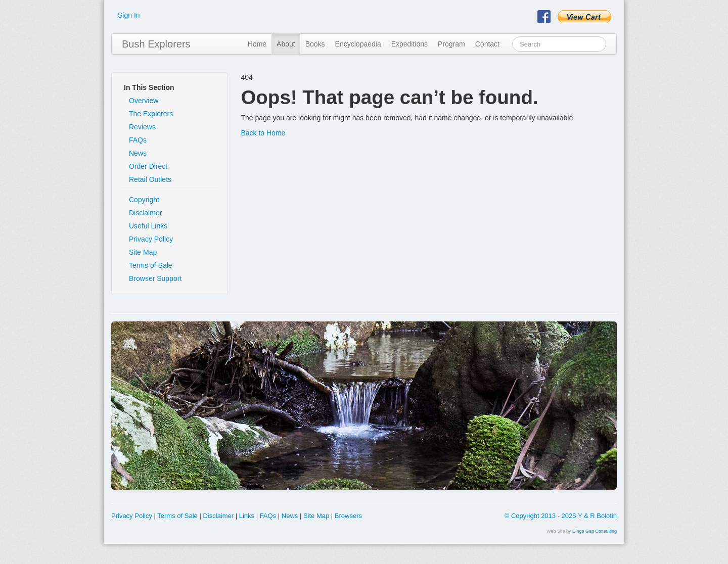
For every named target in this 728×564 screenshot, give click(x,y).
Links (247, 516)
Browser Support (155, 278)
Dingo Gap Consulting (595, 531)
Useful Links (148, 226)
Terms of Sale (151, 265)
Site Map (143, 252)
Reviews (142, 127)
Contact (487, 44)
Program (451, 44)
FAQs (138, 140)
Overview (144, 101)
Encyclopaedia (358, 44)
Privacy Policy (151, 239)
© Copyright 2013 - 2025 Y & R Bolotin (561, 516)
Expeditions (409, 44)
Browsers (348, 516)
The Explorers (151, 114)
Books (315, 44)
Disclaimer (145, 213)
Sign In (129, 15)
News (138, 153)
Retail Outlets (150, 179)
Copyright (144, 200)
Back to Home (263, 133)
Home (257, 44)
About (286, 44)
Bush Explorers (156, 44)
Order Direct (148, 166)
